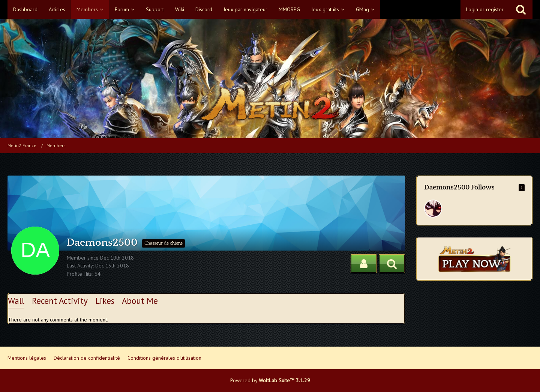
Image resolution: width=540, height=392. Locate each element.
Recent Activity (60, 301)
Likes (105, 301)
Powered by (270, 380)
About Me (140, 301)
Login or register (485, 9)
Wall (16, 301)
